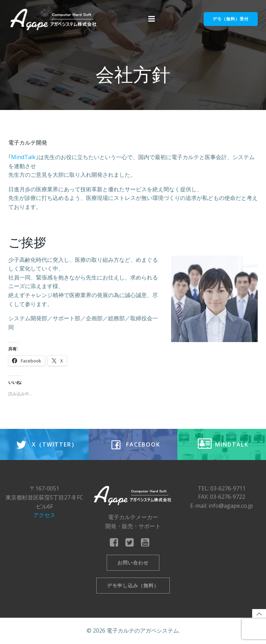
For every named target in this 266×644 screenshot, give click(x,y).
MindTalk (23, 157)
